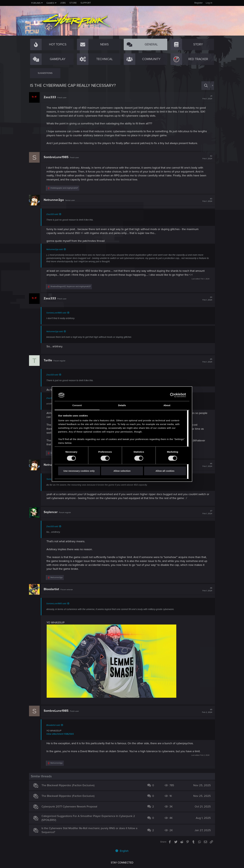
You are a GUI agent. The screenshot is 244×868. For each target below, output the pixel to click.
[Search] (206, 86)
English (122, 851)
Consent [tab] (77, 405)
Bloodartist (52, 589)
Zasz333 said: (53, 214)
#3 (206, 200)
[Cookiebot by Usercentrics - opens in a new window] (172, 395)
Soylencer (52, 512)
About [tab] (167, 405)
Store (73, 3)
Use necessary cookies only (79, 471)
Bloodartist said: (54, 725)
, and (72, 286)
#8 (206, 589)
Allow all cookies (165, 471)
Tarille (49, 360)
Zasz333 (51, 97)
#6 (206, 465)
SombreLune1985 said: (57, 313)
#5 (206, 361)
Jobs (63, 3)
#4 (206, 299)
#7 (206, 512)
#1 (206, 97)
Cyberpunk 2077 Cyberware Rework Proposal (70, 807)
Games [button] (50, 3)
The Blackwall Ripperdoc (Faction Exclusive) (69, 785)
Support (86, 3)
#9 (206, 711)
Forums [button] (36, 3)
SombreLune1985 (57, 157)
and (65, 188)
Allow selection (122, 471)
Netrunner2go (55, 200)
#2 (206, 157)
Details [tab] (122, 405)
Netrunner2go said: (56, 249)
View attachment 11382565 (61, 734)
